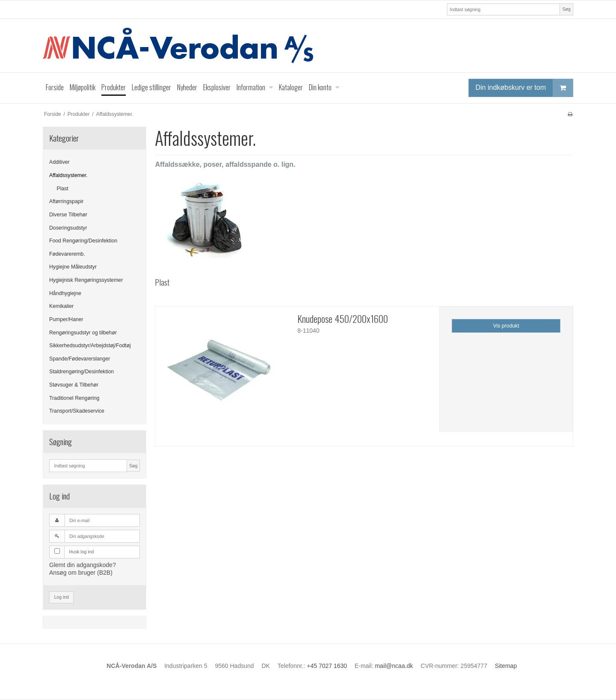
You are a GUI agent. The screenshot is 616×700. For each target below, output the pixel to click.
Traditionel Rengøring (74, 398)
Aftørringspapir (66, 201)
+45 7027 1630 (327, 666)
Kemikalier (61, 306)
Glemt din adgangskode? (83, 565)
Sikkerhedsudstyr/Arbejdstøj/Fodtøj (90, 346)
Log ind (62, 597)
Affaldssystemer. (68, 175)
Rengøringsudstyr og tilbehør (83, 333)
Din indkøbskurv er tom (524, 88)
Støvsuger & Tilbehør (74, 385)
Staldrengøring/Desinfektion (81, 372)
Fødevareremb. (67, 254)
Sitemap (506, 666)
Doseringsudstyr (68, 228)
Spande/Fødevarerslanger (80, 359)
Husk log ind (82, 552)
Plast (63, 189)
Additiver (59, 162)
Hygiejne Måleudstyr (73, 267)
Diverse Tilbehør (68, 215)
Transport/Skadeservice (77, 411)
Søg (566, 9)
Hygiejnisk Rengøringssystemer (86, 280)
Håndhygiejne (65, 293)
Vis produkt (506, 326)
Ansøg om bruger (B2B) (81, 573)
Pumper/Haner (66, 319)
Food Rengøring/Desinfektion (83, 241)
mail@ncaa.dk (394, 666)
